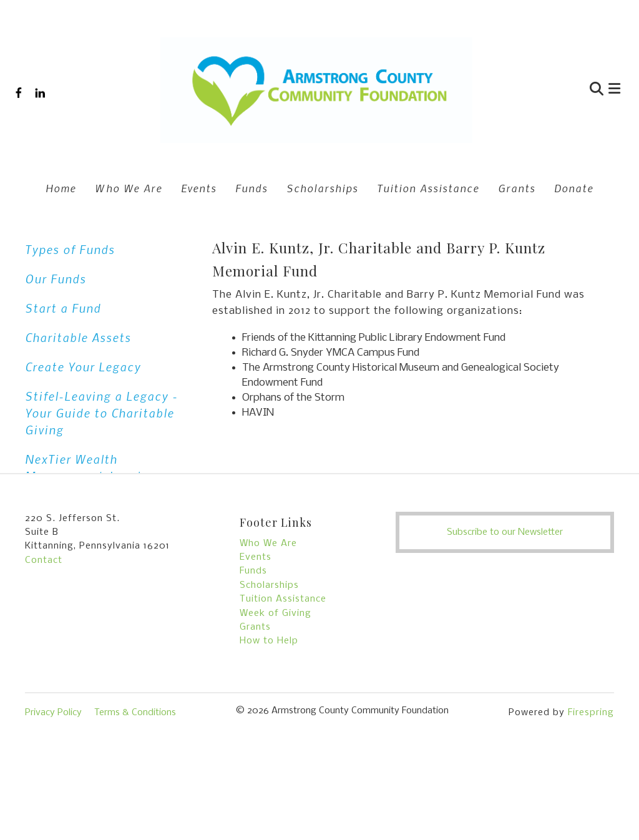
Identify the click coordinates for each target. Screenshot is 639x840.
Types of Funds (70, 249)
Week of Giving (276, 685)
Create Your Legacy (83, 367)
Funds (251, 188)
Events (199, 188)
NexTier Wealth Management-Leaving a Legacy (96, 476)
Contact (44, 632)
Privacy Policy (53, 784)
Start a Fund (63, 308)
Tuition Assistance (428, 188)
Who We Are (129, 188)
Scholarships (322, 188)
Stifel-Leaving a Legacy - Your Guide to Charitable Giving (101, 413)
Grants (517, 188)
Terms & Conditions (135, 784)
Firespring (591, 784)
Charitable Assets (78, 337)
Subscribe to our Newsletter (505, 604)
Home (61, 188)
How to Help (269, 713)
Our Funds (56, 279)
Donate (574, 188)
